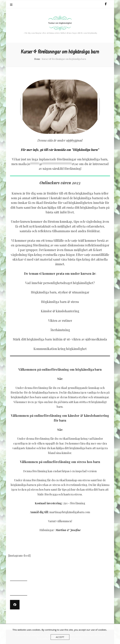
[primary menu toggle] (12, 5)
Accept (60, 637)
